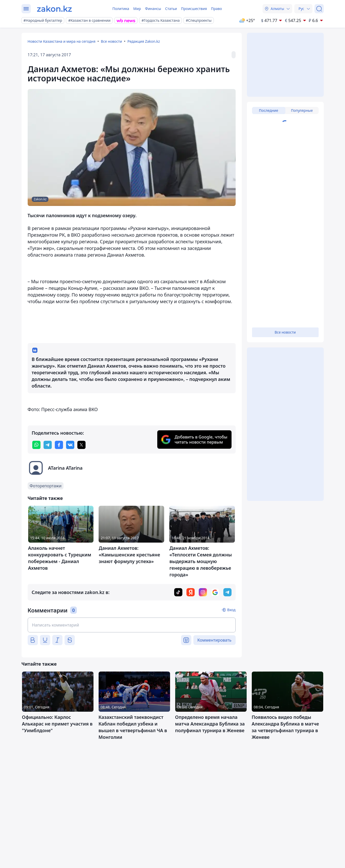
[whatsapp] (36, 445)
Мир (137, 9)
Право (217, 9)
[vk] (70, 445)
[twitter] (81, 445)
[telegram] (48, 445)
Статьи (171, 9)
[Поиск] (319, 9)
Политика (121, 9)
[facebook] (59, 445)
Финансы (153, 9)
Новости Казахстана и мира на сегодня (62, 41)
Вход (231, 610)
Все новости (111, 41)
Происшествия (194, 9)
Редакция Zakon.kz (144, 41)
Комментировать (215, 640)
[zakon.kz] (54, 9)
